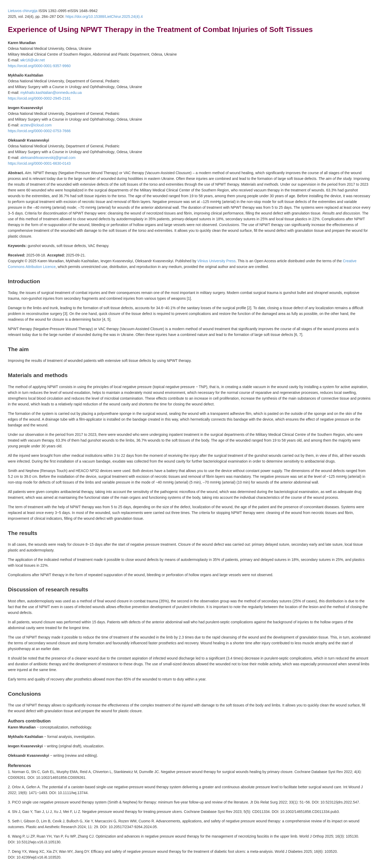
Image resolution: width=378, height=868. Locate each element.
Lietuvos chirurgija (23, 11)
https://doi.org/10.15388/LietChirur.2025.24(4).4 (104, 17)
